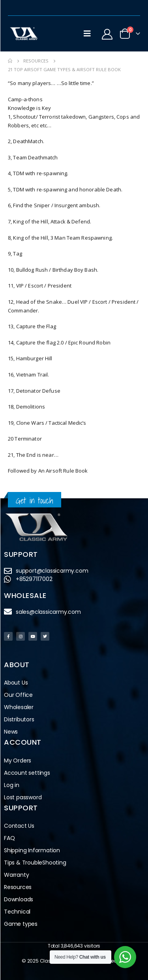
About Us (16, 683)
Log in (12, 785)
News (11, 732)
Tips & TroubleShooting (35, 863)
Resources (18, 887)
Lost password (23, 797)
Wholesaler (19, 707)
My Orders (18, 761)
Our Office (18, 695)
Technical (17, 912)
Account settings (27, 773)
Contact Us (19, 826)
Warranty (16, 875)
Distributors (21, 720)
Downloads (19, 899)
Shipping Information (32, 850)
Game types (21, 924)
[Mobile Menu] (87, 34)
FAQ (9, 838)
